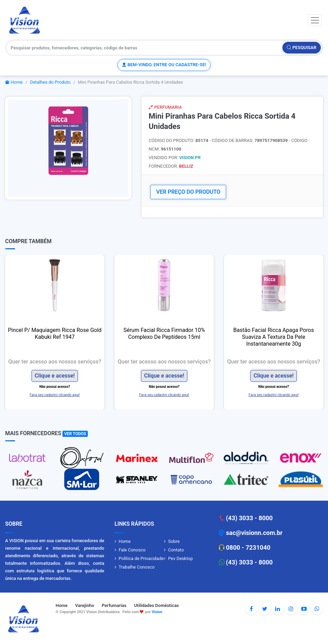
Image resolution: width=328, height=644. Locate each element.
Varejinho (85, 605)
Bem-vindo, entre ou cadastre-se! (164, 65)
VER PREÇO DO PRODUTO (188, 192)
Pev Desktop (180, 558)
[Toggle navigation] (315, 20)
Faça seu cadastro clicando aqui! (55, 395)
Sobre (174, 541)
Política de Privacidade (141, 558)
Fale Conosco (132, 550)
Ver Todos (75, 434)
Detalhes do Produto (50, 82)
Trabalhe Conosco (137, 567)
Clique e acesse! (55, 376)
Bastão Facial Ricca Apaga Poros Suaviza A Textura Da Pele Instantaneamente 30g (274, 337)
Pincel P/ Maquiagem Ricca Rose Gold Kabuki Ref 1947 (55, 333)
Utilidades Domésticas (157, 605)
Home (14, 82)
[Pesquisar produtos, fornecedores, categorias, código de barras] (144, 48)
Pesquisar (302, 47)
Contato (176, 550)
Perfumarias (114, 605)
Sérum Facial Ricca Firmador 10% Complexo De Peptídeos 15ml (164, 333)
